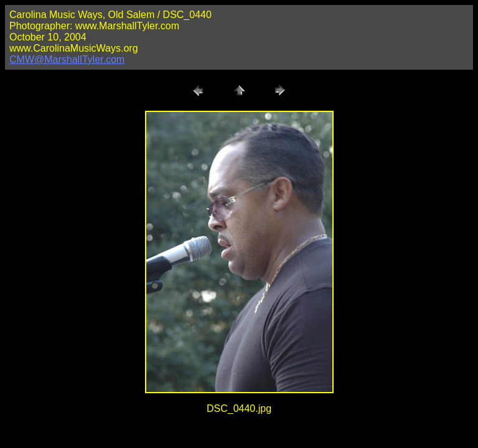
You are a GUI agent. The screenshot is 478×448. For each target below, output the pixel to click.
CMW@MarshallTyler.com (67, 59)
